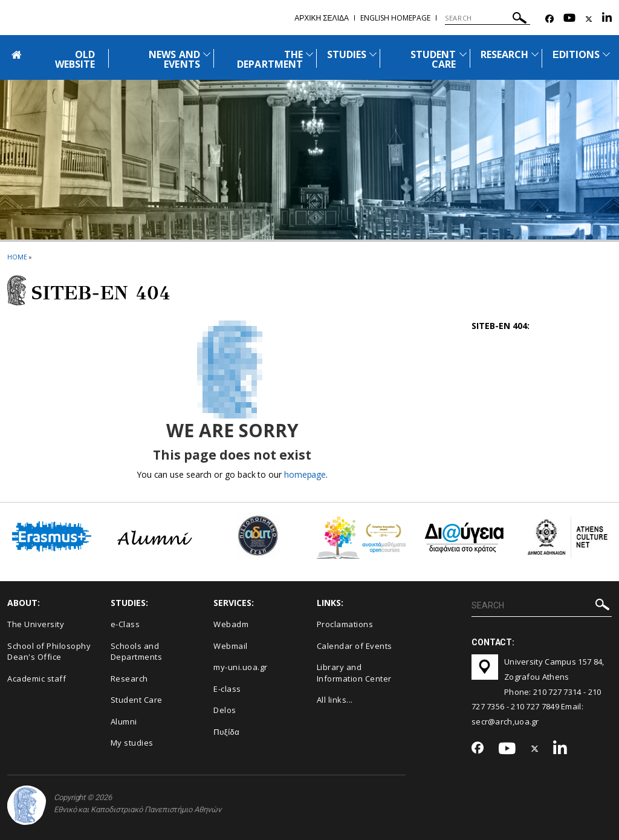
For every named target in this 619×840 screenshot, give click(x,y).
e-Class (125, 624)
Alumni (124, 721)
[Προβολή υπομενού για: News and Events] (207, 54)
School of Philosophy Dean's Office (49, 652)
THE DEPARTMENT (270, 59)
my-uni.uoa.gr (241, 667)
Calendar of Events (355, 646)
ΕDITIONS (576, 54)
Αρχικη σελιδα (322, 18)
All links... (335, 700)
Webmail (231, 646)
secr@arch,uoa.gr (505, 721)
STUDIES (347, 54)
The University (36, 624)
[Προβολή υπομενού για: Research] (535, 54)
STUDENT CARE (433, 59)
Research (129, 679)
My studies (132, 743)
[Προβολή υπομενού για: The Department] (309, 54)
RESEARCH (504, 54)
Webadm (231, 624)
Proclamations (345, 624)
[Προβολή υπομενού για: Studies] (373, 54)
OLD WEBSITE (75, 59)
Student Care (137, 700)
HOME (17, 257)
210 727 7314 (557, 692)
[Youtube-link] (569, 19)
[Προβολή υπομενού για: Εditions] (606, 54)
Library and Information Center (354, 673)
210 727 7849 (535, 706)
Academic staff (37, 679)
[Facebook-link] (549, 19)
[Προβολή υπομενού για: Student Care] (463, 54)
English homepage (395, 18)
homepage (305, 474)
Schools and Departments (137, 652)
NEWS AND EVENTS (174, 59)
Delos (225, 710)
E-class (227, 689)
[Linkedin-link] (607, 19)
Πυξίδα (226, 732)
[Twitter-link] (589, 19)
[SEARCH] (488, 18)
